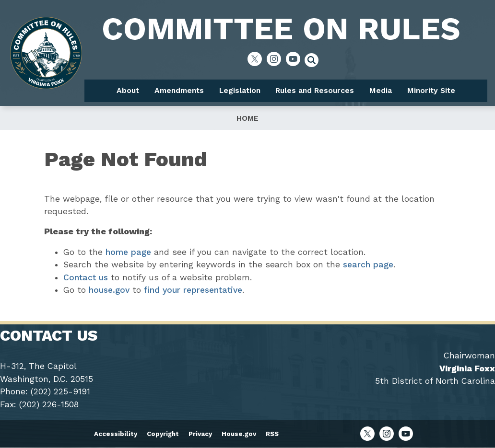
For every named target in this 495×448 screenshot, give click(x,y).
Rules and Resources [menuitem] (315, 90)
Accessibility (116, 434)
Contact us (86, 277)
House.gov (239, 434)
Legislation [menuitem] (240, 90)
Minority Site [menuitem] (431, 90)
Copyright (163, 434)
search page (368, 264)
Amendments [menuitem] (179, 90)
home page (128, 252)
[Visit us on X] (257, 59)
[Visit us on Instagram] (276, 59)
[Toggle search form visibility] (315, 61)
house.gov (109, 290)
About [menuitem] (128, 90)
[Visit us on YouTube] (295, 59)
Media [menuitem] (381, 90)
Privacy (200, 434)
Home (247, 118)
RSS (272, 434)
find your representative (193, 290)
